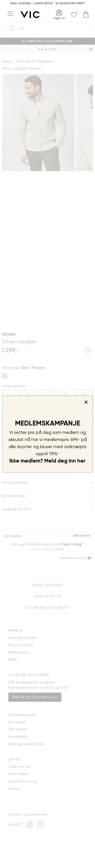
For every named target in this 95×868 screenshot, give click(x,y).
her (81, 461)
